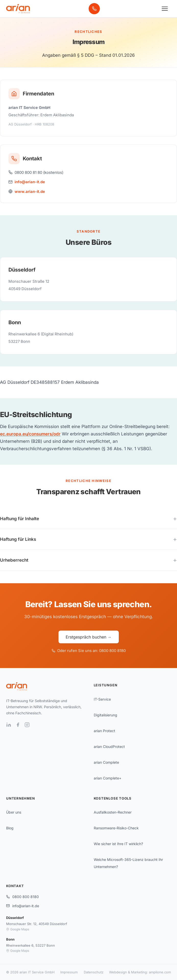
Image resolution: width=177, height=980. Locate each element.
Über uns (14, 812)
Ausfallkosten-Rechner (113, 812)
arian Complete (106, 762)
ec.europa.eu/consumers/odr (30, 434)
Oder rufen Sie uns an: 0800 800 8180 (89, 651)
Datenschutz (94, 972)
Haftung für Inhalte (20, 519)
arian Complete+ (108, 778)
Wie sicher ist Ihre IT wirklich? (118, 844)
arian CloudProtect (109, 747)
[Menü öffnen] (165, 9)
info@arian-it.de (30, 182)
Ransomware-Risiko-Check (116, 828)
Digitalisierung (105, 715)
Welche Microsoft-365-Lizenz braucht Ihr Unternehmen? (128, 863)
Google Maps (18, 929)
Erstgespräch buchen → (89, 637)
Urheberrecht (14, 560)
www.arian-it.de (30, 191)
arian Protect (104, 731)
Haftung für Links (18, 539)
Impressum (69, 972)
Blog (10, 828)
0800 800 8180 (22, 897)
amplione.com (160, 972)
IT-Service (102, 699)
